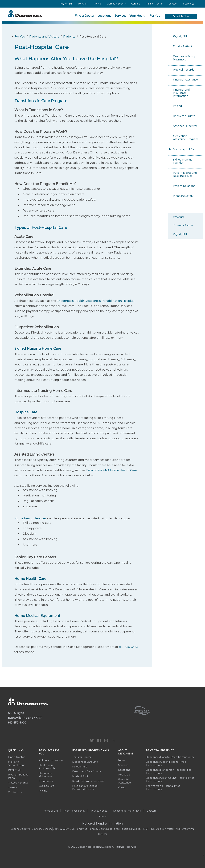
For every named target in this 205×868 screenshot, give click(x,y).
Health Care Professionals (47, 767)
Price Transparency (160, 750)
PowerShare (80, 767)
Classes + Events (116, 4)
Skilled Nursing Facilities (183, 161)
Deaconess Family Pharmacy (184, 58)
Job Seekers (46, 786)
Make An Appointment (16, 763)
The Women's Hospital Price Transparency (163, 787)
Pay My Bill (66, 4)
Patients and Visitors (44, 37)
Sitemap (103, 816)
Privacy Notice (99, 811)
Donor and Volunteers (45, 775)
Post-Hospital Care (185, 150)
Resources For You (49, 752)
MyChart (178, 217)
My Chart (83, 4)
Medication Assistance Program (185, 138)
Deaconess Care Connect (88, 771)
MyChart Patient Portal (18, 776)
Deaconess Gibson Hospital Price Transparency (166, 763)
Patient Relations (184, 186)
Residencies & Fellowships (88, 781)
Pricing (177, 106)
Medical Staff (80, 776)
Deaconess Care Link (85, 762)
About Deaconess (126, 752)
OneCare (152, 811)
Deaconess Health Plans (127, 811)
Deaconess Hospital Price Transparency (170, 757)
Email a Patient (183, 46)
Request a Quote (184, 116)
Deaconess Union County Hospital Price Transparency (170, 779)
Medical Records (184, 70)
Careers (136, 4)
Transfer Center (154, 4)
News (122, 760)
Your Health (138, 16)
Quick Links (16, 750)
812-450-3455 (129, 647)
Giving (98, 4)
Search (189, 4)
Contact (173, 4)
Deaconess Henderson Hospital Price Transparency (169, 771)
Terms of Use (51, 811)
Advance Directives (185, 126)
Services (120, 16)
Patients (69, 37)
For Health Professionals (90, 750)
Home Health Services (30, 518)
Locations (104, 16)
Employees (46, 781)
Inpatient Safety (183, 196)
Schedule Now (181, 16)
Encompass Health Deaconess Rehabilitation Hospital (96, 301)
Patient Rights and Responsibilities (185, 174)
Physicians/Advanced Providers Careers (85, 787)
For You (155, 16)
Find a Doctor (85, 16)
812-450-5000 (17, 723)
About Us (124, 775)
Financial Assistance (185, 80)
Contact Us (15, 792)
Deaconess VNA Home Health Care (112, 470)
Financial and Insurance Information (181, 93)
